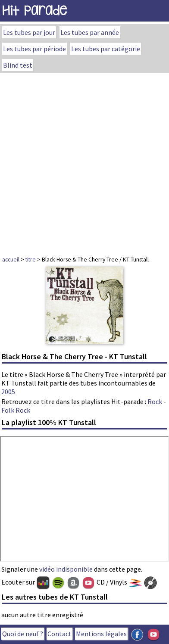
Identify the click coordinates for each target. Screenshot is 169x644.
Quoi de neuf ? (23, 634)
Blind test (18, 65)
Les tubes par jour (29, 32)
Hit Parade (34, 11)
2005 (8, 392)
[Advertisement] (84, 162)
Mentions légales (101, 634)
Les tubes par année (90, 32)
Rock (155, 401)
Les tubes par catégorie (106, 49)
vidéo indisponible (66, 569)
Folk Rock (16, 410)
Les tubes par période (34, 49)
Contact (59, 634)
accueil (11, 259)
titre (31, 259)
